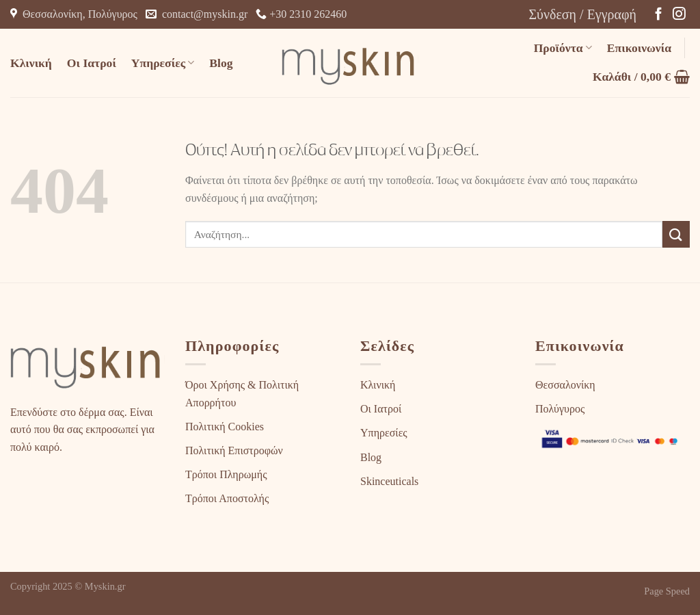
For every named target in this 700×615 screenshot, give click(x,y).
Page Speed (667, 591)
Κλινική (31, 63)
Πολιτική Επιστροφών (234, 450)
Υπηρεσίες (163, 63)
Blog (221, 63)
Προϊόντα (563, 48)
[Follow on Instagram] (679, 15)
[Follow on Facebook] (659, 15)
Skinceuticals (389, 481)
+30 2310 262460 (301, 14)
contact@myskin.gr (197, 14)
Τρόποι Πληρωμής (226, 474)
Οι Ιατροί (92, 63)
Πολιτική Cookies (225, 427)
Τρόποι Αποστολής (227, 498)
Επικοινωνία (639, 48)
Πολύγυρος (560, 409)
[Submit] (676, 234)
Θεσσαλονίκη (565, 385)
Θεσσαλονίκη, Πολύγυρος (74, 14)
